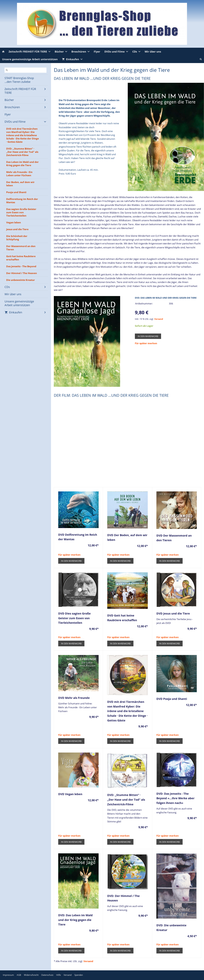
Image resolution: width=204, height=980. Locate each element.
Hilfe (59, 975)
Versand (159, 319)
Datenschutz (47, 975)
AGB (19, 975)
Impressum (8, 975)
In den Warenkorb (148, 336)
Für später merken (146, 343)
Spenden (79, 975)
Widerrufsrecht (31, 975)
